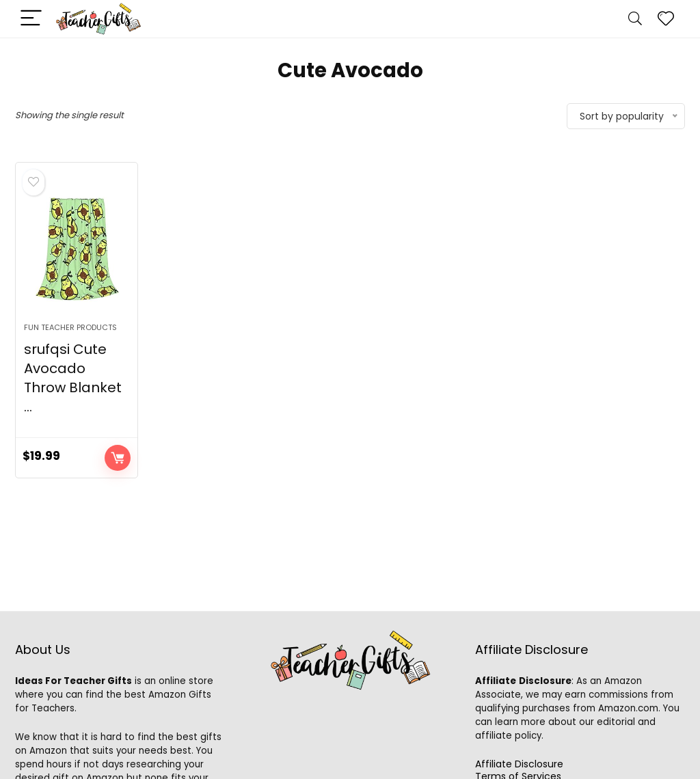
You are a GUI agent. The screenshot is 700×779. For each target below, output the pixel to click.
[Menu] (31, 19)
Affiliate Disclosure (519, 764)
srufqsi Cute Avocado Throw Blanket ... (73, 378)
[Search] (635, 19)
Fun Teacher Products (70, 327)
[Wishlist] (666, 19)
